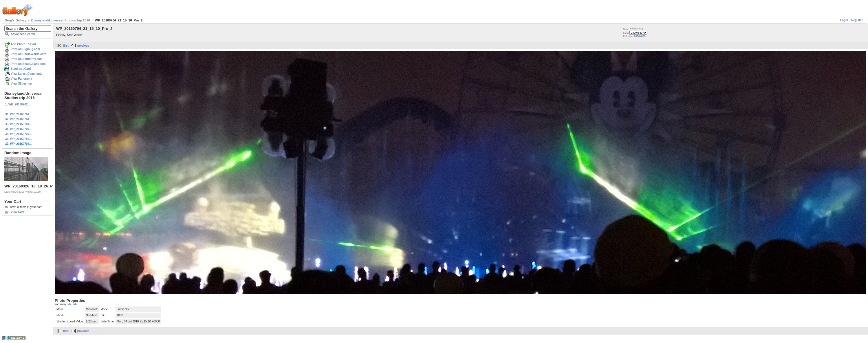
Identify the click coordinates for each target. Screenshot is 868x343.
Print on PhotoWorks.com (29, 54)
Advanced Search (23, 34)
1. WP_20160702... (18, 104)
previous (83, 46)
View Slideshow (22, 84)
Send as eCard (21, 69)
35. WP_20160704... (18, 134)
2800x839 (640, 36)
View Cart (17, 212)
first (66, 46)
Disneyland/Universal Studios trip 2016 (61, 20)
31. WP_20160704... (18, 114)
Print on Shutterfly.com (27, 59)
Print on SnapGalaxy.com (28, 64)
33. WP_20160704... (18, 124)
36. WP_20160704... (18, 139)
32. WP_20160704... (18, 119)
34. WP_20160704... (18, 129)
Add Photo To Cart (23, 44)
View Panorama (21, 79)
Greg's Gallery (15, 20)
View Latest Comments (26, 74)
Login (844, 20)
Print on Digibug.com (25, 49)
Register (857, 20)
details (73, 304)
